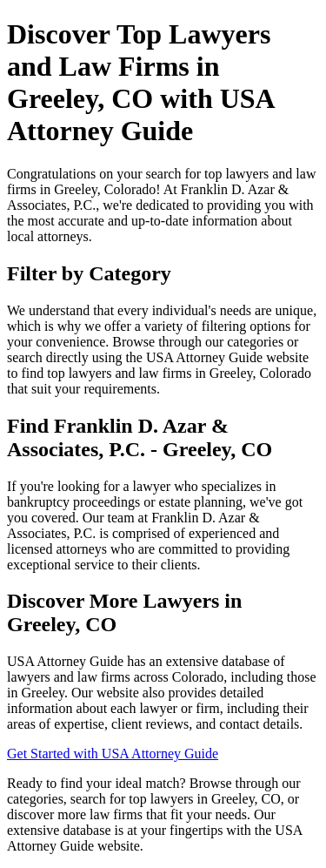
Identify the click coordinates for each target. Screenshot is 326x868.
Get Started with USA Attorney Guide (113, 754)
